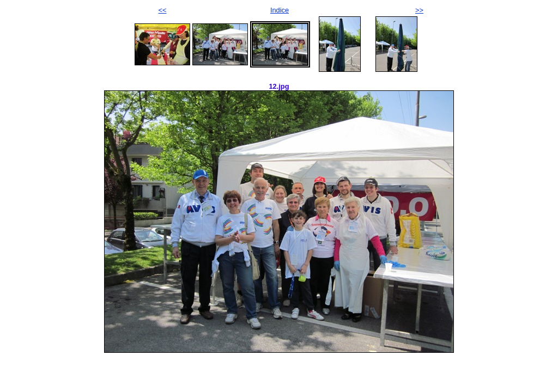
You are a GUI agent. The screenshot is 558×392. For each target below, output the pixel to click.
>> (419, 10)
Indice (280, 10)
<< (163, 10)
